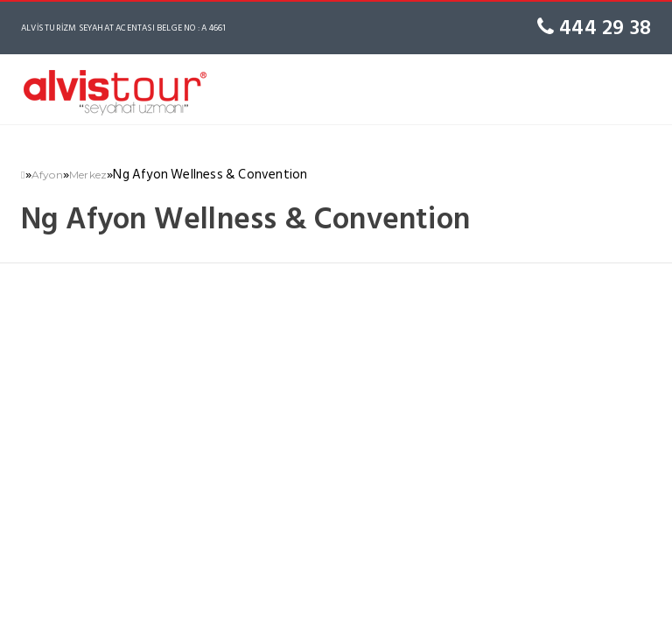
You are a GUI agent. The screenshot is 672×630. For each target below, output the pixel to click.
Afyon (47, 175)
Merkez (88, 175)
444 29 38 (594, 28)
